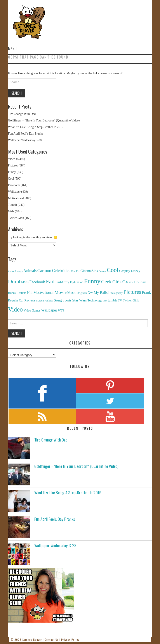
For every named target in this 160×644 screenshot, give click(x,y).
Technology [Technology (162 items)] (95, 300)
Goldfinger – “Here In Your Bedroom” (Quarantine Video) (44, 120)
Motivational (16, 198)
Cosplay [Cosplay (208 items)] (125, 271)
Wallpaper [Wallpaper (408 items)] (49, 310)
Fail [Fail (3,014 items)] (50, 281)
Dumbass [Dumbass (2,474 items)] (18, 281)
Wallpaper (14, 192)
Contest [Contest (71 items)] (102, 271)
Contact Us (52, 640)
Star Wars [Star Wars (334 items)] (79, 300)
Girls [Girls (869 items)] (117, 282)
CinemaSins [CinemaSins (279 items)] (89, 271)
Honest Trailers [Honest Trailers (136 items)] (17, 293)
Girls (11, 211)
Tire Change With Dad (22, 114)
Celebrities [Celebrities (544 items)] (61, 271)
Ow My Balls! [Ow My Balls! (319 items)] (98, 293)
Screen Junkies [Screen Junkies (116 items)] (44, 300)
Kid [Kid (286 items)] (30, 293)
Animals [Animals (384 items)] (30, 271)
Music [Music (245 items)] (72, 293)
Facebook (14, 185)
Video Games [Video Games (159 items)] (32, 310)
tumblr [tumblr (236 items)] (112, 300)
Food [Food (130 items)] (80, 282)
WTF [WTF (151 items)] (61, 311)
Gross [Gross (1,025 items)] (128, 282)
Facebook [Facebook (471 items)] (37, 282)
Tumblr (13, 205)
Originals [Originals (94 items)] (82, 293)
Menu (12, 49)
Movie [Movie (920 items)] (60, 292)
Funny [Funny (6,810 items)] (92, 281)
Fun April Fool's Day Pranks (55, 519)
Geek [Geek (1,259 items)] (106, 282)
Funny (12, 172)
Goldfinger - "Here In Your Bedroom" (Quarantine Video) (76, 466)
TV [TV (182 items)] (120, 300)
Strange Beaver (32, 640)
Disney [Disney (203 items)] (136, 271)
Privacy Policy (70, 640)
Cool (11, 179)
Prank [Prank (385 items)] (146, 293)
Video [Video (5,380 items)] (16, 309)
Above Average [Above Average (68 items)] (15, 271)
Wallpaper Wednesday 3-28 (25, 140)
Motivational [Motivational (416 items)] (43, 293)
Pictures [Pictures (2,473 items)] (132, 292)
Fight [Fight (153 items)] (73, 282)
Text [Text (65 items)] (105, 301)
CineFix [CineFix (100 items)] (75, 271)
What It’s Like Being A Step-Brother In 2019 (36, 127)
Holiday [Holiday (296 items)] (140, 282)
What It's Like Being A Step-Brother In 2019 (68, 493)
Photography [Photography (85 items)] (116, 293)
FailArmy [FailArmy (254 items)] (62, 282)
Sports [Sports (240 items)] (67, 300)
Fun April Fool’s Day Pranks (26, 134)
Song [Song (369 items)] (58, 300)
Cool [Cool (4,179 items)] (112, 270)
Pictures (13, 165)
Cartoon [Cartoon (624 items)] (44, 270)
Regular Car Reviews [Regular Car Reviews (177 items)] (22, 300)
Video (12, 159)
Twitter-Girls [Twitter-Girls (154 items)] (131, 300)
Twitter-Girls (16, 218)
